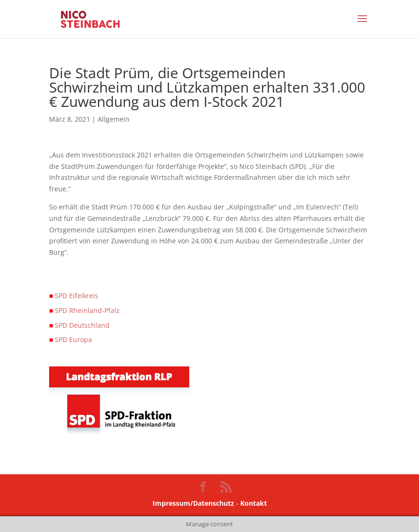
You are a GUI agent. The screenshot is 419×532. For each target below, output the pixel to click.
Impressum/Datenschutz (193, 503)
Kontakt (254, 503)
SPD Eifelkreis (74, 296)
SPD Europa (71, 339)
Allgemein (114, 119)
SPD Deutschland (79, 325)
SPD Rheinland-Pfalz (84, 310)
